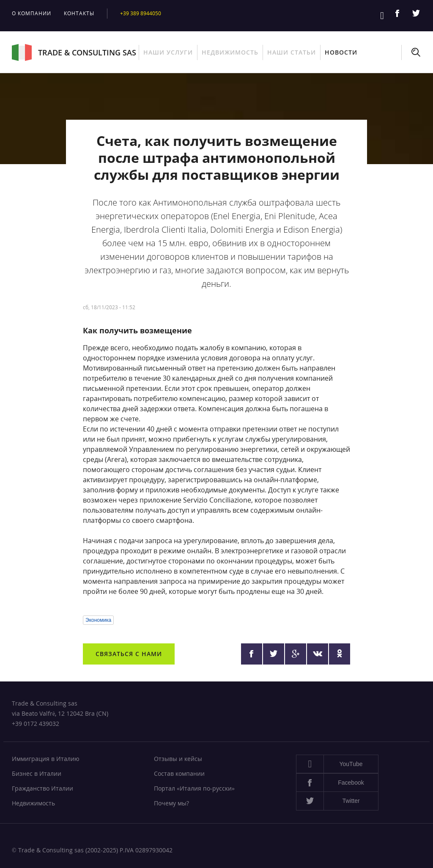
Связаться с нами (129, 654)
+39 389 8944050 (143, 13)
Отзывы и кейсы (178, 759)
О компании (32, 13)
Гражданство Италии (42, 788)
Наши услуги (168, 52)
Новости (341, 52)
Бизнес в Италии (37, 773)
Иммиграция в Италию (46, 759)
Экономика (98, 620)
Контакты (79, 13)
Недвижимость (230, 52)
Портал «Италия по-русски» (194, 788)
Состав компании (179, 773)
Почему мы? (171, 803)
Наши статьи (292, 52)
